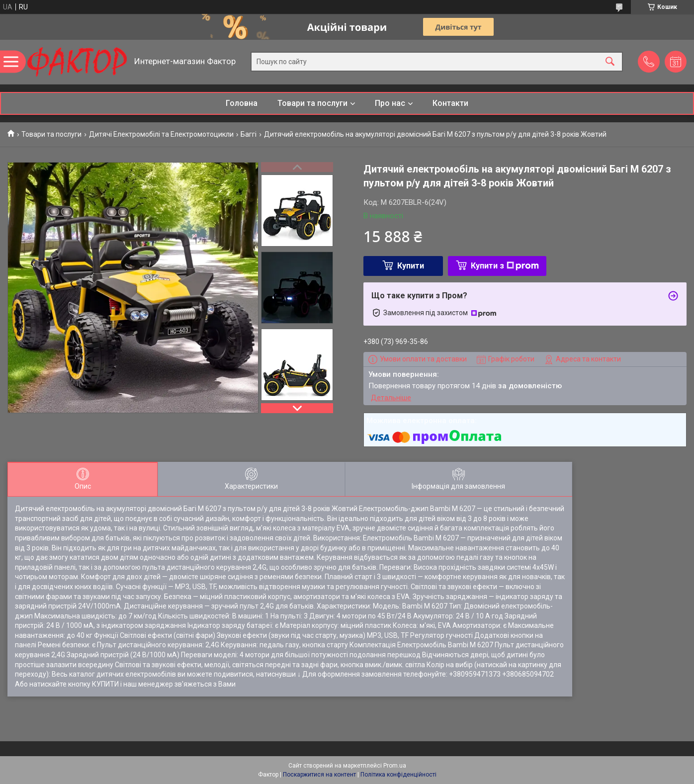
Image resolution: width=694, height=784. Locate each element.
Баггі (249, 134)
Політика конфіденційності (398, 775)
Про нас (390, 103)
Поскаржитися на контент (319, 775)
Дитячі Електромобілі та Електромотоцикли (161, 134)
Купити (411, 266)
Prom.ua (395, 766)
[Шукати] (610, 62)
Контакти (450, 103)
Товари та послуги (312, 103)
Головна (242, 103)
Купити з (505, 266)
